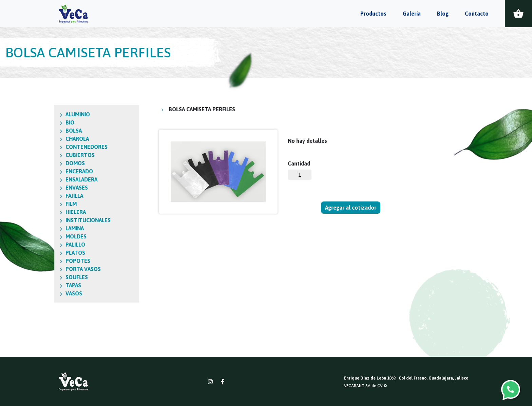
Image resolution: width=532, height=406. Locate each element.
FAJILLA (43, 196)
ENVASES (45, 188)
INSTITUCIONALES (57, 220)
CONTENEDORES (55, 147)
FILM (40, 204)
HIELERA (44, 212)
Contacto (477, 14)
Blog (443, 14)
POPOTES (47, 261)
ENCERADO (48, 171)
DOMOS (44, 163)
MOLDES (45, 236)
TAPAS (42, 285)
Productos (373, 14)
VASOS (43, 293)
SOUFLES (45, 277)
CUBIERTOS (49, 155)
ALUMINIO (46, 114)
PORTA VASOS (52, 269)
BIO (39, 122)
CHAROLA (46, 139)
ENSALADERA (50, 179)
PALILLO (44, 245)
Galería (412, 14)
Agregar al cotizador (351, 208)
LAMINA (43, 228)
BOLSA (42, 131)
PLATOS (44, 253)
